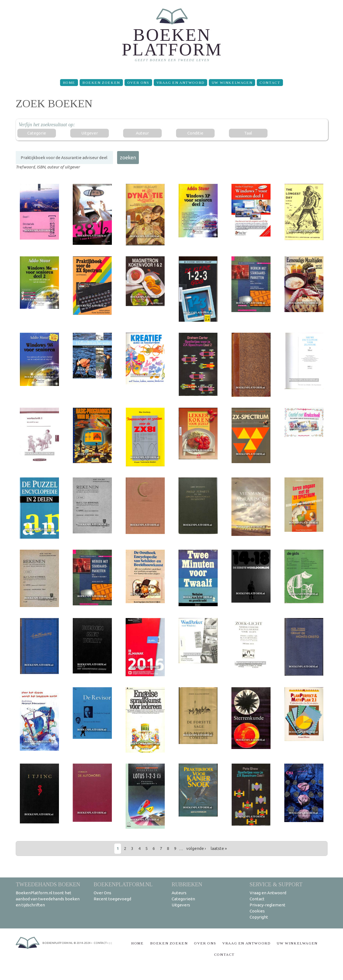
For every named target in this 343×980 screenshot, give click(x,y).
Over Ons (138, 83)
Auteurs (179, 893)
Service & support (276, 884)
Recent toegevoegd (112, 899)
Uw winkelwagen (232, 83)
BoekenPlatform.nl (123, 884)
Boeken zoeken (101, 83)
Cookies (257, 911)
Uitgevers (181, 905)
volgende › (196, 848)
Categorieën (183, 899)
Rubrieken (187, 884)
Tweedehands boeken (48, 884)
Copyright (259, 917)
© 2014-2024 (82, 943)
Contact (270, 83)
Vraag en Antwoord (180, 83)
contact (100, 943)
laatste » (219, 848)
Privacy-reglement (268, 905)
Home (69, 83)
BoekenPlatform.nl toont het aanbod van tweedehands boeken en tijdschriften (48, 899)
